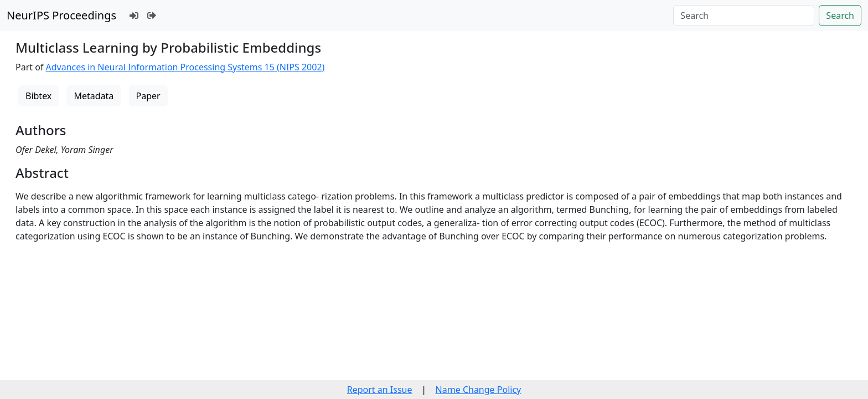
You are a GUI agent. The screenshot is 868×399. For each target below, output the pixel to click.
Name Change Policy (479, 390)
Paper (148, 96)
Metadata (94, 96)
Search (840, 16)
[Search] (744, 16)
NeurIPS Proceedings (61, 15)
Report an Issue (380, 390)
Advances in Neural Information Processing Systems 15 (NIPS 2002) (185, 67)
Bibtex (38, 96)
